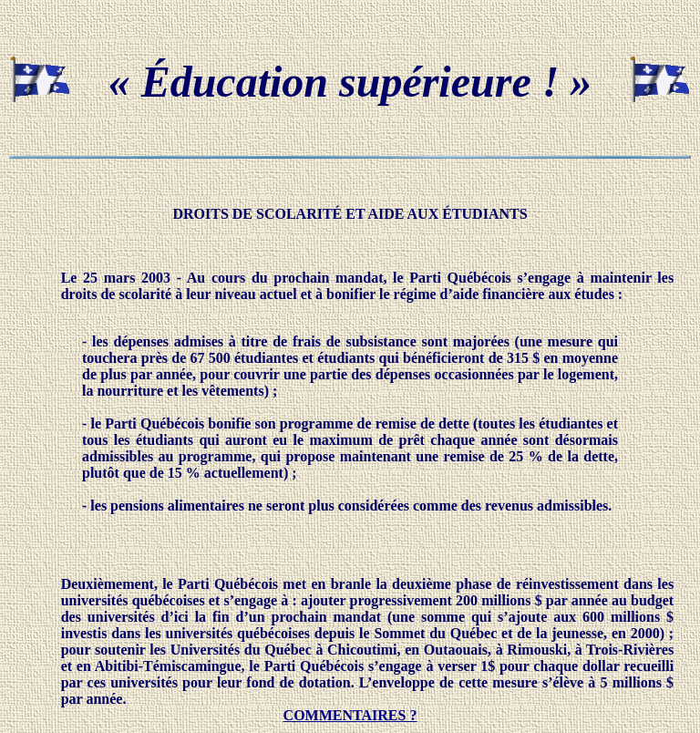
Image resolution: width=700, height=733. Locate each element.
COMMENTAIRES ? (350, 715)
